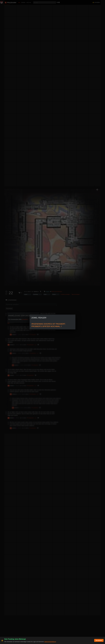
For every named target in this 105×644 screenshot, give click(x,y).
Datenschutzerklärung (50, 642)
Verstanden (99, 640)
